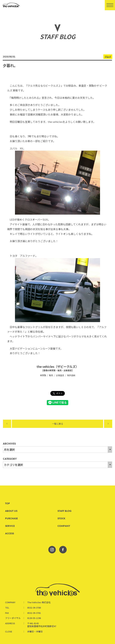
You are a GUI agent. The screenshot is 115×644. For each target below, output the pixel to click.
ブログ (108, 57)
